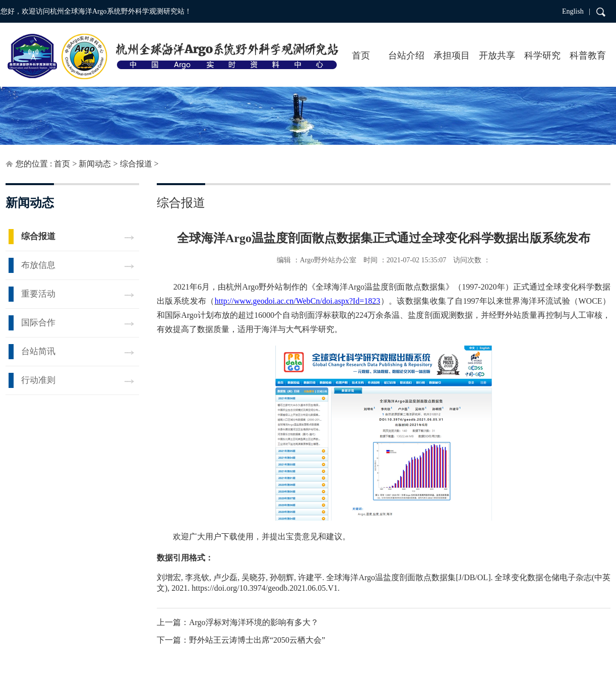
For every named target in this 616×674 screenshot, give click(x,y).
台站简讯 (38, 351)
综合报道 (136, 164)
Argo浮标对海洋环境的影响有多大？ (254, 622)
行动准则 (38, 380)
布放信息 (38, 265)
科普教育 (588, 55)
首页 (361, 55)
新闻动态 (95, 164)
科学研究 (542, 55)
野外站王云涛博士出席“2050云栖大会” (257, 640)
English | (576, 11)
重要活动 (38, 294)
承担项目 (452, 55)
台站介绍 (406, 55)
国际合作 (38, 323)
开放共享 (497, 55)
